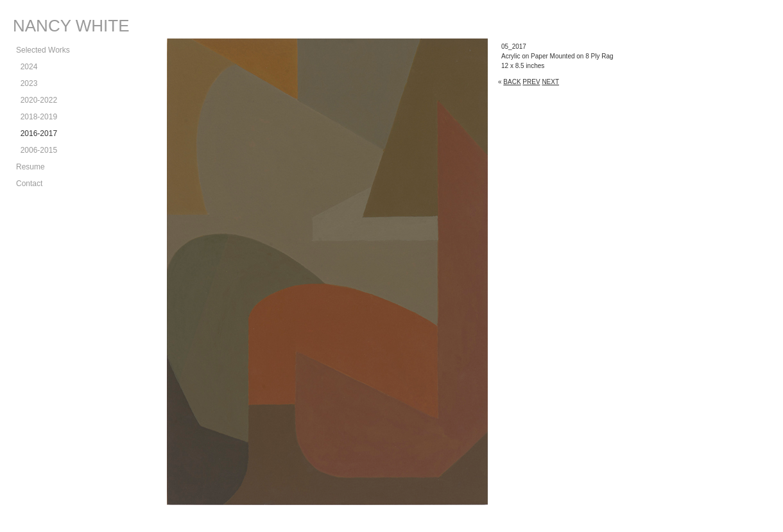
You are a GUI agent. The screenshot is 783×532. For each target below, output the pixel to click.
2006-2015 (37, 150)
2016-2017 (37, 133)
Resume (30, 167)
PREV (531, 82)
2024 (27, 67)
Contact (29, 184)
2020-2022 (37, 100)
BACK (512, 82)
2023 (27, 83)
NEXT (550, 82)
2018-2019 (37, 117)
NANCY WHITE (71, 26)
